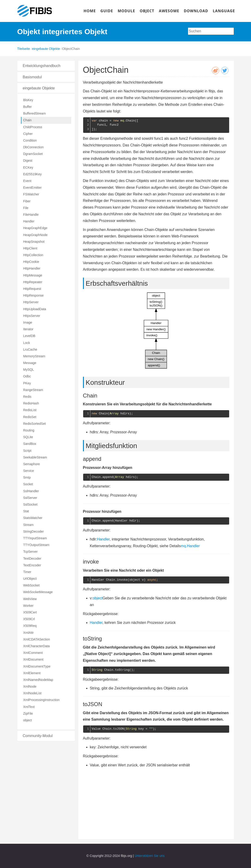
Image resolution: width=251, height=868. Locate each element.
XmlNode (30, 686)
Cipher (28, 134)
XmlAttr (29, 633)
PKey (27, 383)
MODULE (126, 11)
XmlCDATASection (37, 639)
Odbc (27, 376)
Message (30, 363)
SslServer (30, 498)
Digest (28, 161)
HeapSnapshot (34, 242)
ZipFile (28, 713)
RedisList (30, 410)
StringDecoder (34, 531)
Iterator (28, 329)
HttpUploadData (35, 309)
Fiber (27, 201)
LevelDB (29, 336)
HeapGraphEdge (35, 228)
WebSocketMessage (38, 592)
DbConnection (34, 147)
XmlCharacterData (37, 646)
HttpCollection (33, 255)
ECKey (28, 167)
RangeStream (33, 390)
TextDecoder (32, 558)
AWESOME (169, 11)
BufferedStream (35, 113)
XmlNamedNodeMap (38, 680)
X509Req (30, 626)
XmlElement (32, 673)
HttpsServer (32, 316)
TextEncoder (32, 565)
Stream (28, 525)
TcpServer (31, 552)
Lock (27, 343)
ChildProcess (33, 127)
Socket (28, 484)
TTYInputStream (35, 538)
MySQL (29, 370)
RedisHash (31, 403)
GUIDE (107, 11)
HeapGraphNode (35, 235)
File (26, 208)
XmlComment (33, 653)
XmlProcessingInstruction (41, 700)
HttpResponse (34, 295)
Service (29, 471)
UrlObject (30, 579)
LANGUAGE (224, 11)
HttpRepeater (33, 282)
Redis (27, 397)
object (28, 720)
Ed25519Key (32, 174)
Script (27, 451)
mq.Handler (190, 546)
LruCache (30, 349)
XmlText (29, 707)
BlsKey (28, 100)
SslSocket (30, 504)
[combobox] (211, 31)
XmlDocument (33, 659)
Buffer (28, 107)
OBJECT (147, 11)
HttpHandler (32, 268)
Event (27, 181)
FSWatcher (31, 194)
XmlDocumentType (37, 666)
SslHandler (31, 491)
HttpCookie (31, 262)
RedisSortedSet (35, 424)
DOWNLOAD (196, 11)
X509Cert (30, 612)
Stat (26, 511)
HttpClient (30, 248)
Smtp (27, 477)
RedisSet (30, 417)
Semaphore (32, 464)
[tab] (46, 66)
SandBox (30, 444)
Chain (28, 120)
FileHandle (31, 215)
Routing (29, 430)
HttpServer (31, 302)
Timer (27, 572)
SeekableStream (35, 457)
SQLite (28, 437)
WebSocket (31, 585)
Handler (29, 221)
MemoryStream (34, 356)
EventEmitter (32, 188)
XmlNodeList (32, 693)
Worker (28, 606)
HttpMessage (33, 275)
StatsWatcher (33, 518)
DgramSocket (33, 154)
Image (28, 322)
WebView (30, 599)
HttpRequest (32, 289)
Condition (30, 140)
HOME (90, 11)
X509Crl (29, 619)
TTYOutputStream (36, 545)
